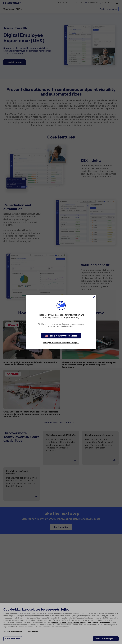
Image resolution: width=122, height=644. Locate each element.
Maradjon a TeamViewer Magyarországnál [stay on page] (61, 343)
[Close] (94, 297)
